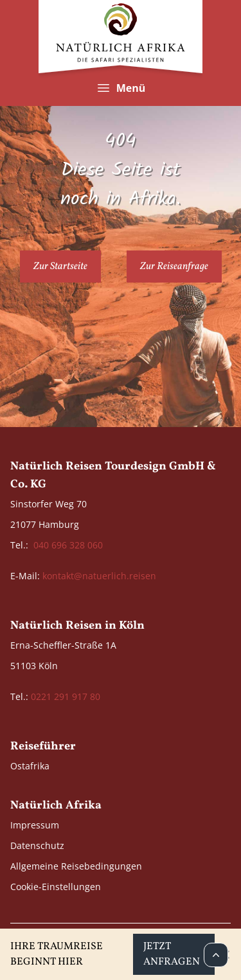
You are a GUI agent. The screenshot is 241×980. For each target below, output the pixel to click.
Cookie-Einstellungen (56, 887)
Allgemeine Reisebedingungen (76, 866)
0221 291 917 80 (66, 696)
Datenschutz (37, 845)
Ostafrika (30, 766)
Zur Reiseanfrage (174, 267)
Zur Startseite (60, 267)
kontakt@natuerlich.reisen (99, 576)
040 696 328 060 (68, 545)
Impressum (35, 825)
